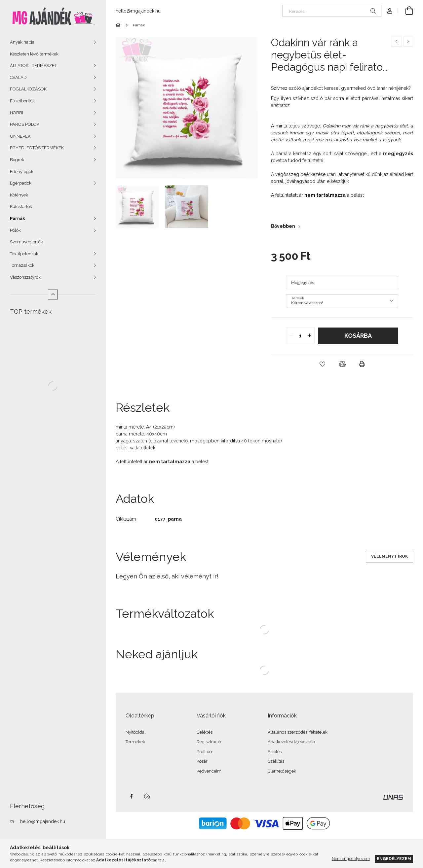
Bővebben (283, 226)
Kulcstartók (21, 207)
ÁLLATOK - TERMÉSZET (33, 66)
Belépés (205, 732)
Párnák (18, 218)
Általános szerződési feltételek (298, 732)
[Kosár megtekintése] (405, 11)
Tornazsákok (22, 265)
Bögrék (17, 160)
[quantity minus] (291, 336)
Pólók (15, 230)
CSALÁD (18, 77)
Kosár (202, 761)
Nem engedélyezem (351, 859)
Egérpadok (21, 183)
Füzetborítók (22, 101)
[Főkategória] (119, 25)
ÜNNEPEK (20, 136)
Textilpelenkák (24, 254)
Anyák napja (22, 42)
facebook (131, 796)
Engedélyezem (394, 859)
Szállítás (276, 761)
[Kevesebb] (53, 295)
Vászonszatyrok (25, 277)
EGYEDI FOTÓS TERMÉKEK (37, 148)
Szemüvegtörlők (26, 242)
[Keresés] (332, 11)
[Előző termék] (397, 42)
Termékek (135, 742)
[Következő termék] (408, 42)
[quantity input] (300, 336)
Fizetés (275, 752)
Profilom (205, 752)
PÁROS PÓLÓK (25, 124)
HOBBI (17, 113)
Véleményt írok (389, 556)
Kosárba (358, 336)
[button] (322, 364)
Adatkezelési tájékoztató (291, 742)
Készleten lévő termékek (34, 54)
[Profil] (390, 11)
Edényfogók (22, 172)
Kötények (19, 195)
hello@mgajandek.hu (43, 821)
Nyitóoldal (136, 732)
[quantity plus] (309, 336)
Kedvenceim (209, 771)
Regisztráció (209, 742)
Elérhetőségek (282, 771)
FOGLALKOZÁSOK (28, 89)
